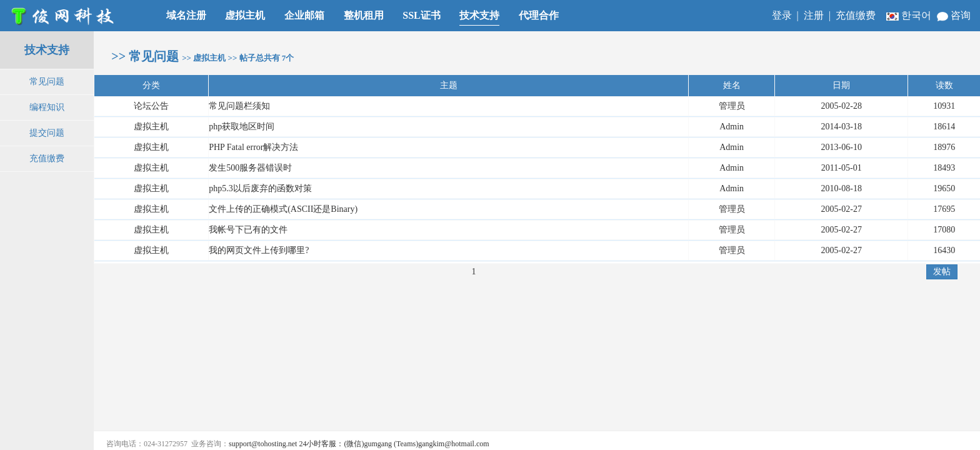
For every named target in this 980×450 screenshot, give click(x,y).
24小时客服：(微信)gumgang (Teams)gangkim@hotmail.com (394, 444)
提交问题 (47, 133)
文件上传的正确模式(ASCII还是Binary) (283, 209)
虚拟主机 (151, 127)
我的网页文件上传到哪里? (259, 250)
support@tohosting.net (263, 444)
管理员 (732, 209)
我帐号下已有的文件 (248, 230)
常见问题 (47, 82)
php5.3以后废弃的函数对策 (260, 188)
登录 (782, 15)
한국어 (910, 15)
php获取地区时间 (242, 127)
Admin (732, 127)
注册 (814, 15)
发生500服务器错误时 (250, 168)
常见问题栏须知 (239, 106)
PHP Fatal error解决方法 (253, 147)
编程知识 (47, 107)
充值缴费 (856, 15)
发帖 (942, 271)
